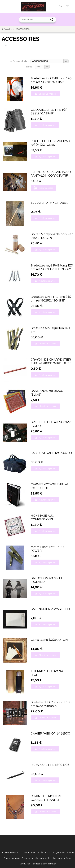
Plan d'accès (37, 852)
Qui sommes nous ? (10, 852)
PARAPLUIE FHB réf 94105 (50, 765)
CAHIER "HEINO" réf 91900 (50, 733)
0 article (60, 7)
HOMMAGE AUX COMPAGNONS (42, 517)
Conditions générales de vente (60, 852)
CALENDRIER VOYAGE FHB (50, 609)
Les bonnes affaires (62, 858)
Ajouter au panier (47, 125)
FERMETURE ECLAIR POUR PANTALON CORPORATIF (51, 174)
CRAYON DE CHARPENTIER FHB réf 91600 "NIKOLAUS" (51, 361)
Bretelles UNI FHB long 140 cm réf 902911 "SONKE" (51, 299)
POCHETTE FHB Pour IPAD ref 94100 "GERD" (50, 143)
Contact (68, 7)
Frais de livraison (12, 858)
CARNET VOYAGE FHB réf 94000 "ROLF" (49, 486)
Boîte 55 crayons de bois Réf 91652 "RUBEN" (52, 236)
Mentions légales (43, 858)
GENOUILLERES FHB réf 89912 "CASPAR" (49, 112)
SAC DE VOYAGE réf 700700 (51, 453)
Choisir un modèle (48, 94)
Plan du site (24, 864)
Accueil (7, 29)
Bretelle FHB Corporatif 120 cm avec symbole (51, 704)
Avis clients (27, 858)
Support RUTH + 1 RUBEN (49, 203)
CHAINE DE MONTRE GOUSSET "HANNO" (46, 798)
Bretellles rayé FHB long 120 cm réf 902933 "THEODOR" (52, 267)
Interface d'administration (44, 864)
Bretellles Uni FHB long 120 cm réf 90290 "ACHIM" (51, 80)
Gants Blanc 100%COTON (49, 640)
